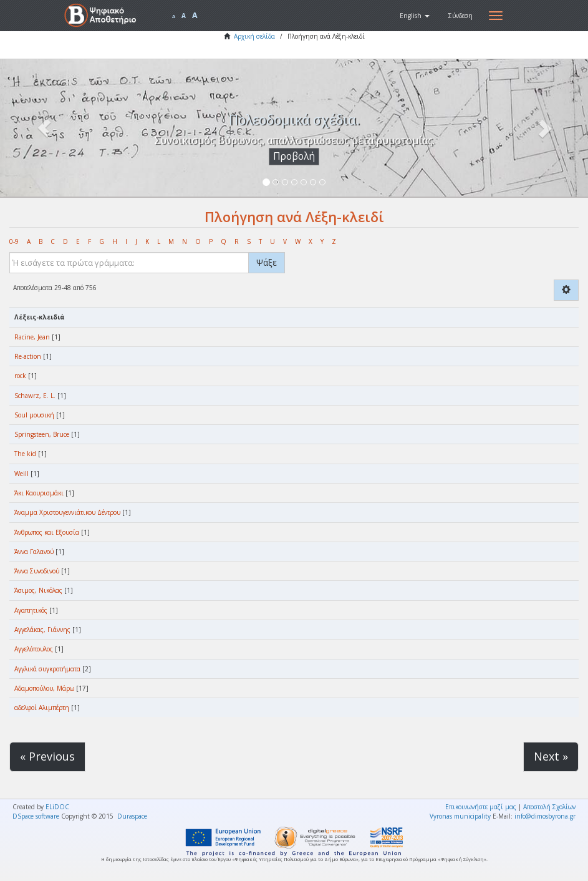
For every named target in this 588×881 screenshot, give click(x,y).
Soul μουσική (34, 415)
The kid (25, 454)
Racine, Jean (32, 337)
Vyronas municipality (460, 816)
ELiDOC (57, 807)
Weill (22, 474)
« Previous (47, 756)
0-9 (14, 241)
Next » (551, 756)
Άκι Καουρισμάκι (39, 493)
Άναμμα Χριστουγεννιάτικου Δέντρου (67, 512)
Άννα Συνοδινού (37, 571)
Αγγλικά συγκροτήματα (47, 669)
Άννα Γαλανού (34, 552)
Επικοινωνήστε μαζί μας (481, 807)
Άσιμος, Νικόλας (38, 590)
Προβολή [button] (294, 156)
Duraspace (132, 816)
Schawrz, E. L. (35, 396)
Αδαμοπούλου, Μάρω (44, 688)
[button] (415, 16)
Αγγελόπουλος (34, 649)
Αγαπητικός (31, 610)
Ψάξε (267, 262)
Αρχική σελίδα (254, 36)
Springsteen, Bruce (42, 434)
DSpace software (36, 816)
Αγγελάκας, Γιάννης (42, 630)
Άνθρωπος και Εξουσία (47, 532)
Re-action (28, 356)
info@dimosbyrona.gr (545, 816)
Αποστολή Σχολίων (549, 807)
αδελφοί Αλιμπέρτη (42, 708)
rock (20, 376)
